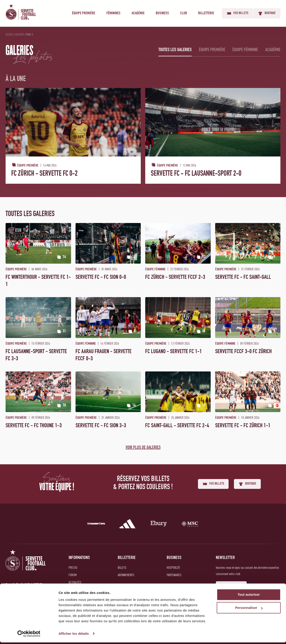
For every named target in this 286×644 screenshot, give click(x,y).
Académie (138, 13)
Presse (73, 567)
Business (162, 13)
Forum (73, 575)
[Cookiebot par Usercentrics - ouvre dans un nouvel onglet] (29, 635)
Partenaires (174, 575)
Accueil (9, 34)
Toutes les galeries (175, 50)
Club (184, 13)
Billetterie (206, 13)
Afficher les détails (74, 635)
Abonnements (126, 575)
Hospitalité (173, 567)
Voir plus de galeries (143, 448)
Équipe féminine (245, 50)
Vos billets (237, 13)
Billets (122, 567)
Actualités (75, 582)
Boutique (267, 13)
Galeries (20, 34)
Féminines (113, 13)
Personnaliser (249, 610)
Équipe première (84, 13)
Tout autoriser (249, 596)
